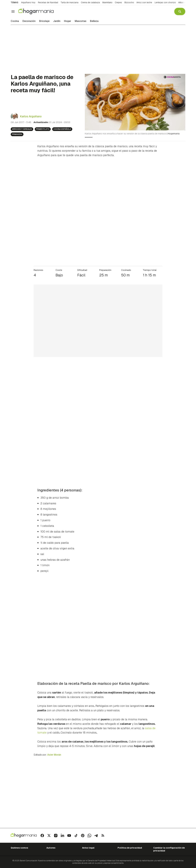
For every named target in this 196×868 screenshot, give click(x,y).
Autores (51, 848)
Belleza (94, 21)
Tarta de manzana (70, 2)
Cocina (15, 21)
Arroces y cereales (22, 129)
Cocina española (62, 129)
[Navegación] (13, 11)
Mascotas (81, 21)
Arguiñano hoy (28, 2)
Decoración (29, 21)
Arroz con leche (144, 2)
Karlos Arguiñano (31, 116)
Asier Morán (54, 755)
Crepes (118, 2)
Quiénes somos (19, 848)
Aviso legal (88, 848)
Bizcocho (129, 2)
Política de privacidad (130, 848)
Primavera (17, 134)
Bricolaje (44, 21)
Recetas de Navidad (48, 2)
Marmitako (107, 2)
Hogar (68, 21)
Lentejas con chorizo (165, 2)
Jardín (57, 21)
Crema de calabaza (90, 2)
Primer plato (43, 129)
